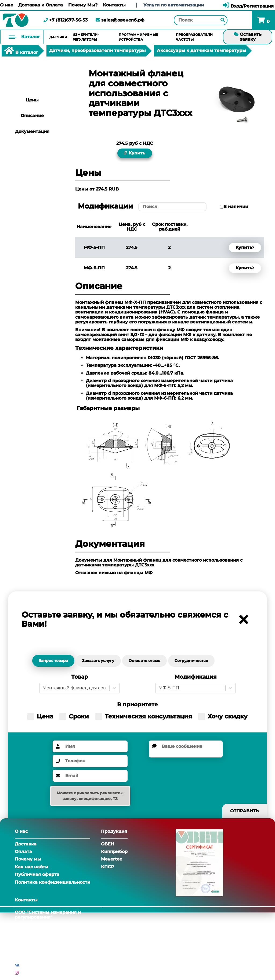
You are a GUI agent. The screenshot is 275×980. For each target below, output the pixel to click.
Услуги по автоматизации (174, 5)
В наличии (236, 207)
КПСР (108, 867)
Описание (32, 116)
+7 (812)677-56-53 (66, 20)
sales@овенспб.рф (120, 20)
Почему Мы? (83, 5)
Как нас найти (31, 867)
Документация (32, 131)
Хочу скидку (223, 716)
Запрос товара (53, 661)
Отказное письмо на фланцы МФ (114, 573)
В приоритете (137, 705)
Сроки (74, 716)
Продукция (114, 831)
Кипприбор (114, 852)
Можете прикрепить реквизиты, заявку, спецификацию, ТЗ (90, 796)
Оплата (23, 852)
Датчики (58, 37)
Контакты (114, 5)
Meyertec (111, 859)
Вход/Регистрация (248, 6)
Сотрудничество (191, 661)
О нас (6, 5)
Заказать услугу (98, 661)
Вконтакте (33, 965)
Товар (80, 677)
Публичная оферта (37, 874)
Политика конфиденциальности (53, 882)
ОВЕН (108, 844)
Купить (135, 153)
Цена (40, 716)
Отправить (245, 811)
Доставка (26, 844)
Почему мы (28, 859)
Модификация (196, 677)
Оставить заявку (248, 37)
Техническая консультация (144, 716)
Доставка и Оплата (41, 5)
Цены (32, 100)
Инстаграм (32, 973)
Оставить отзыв (144, 661)
